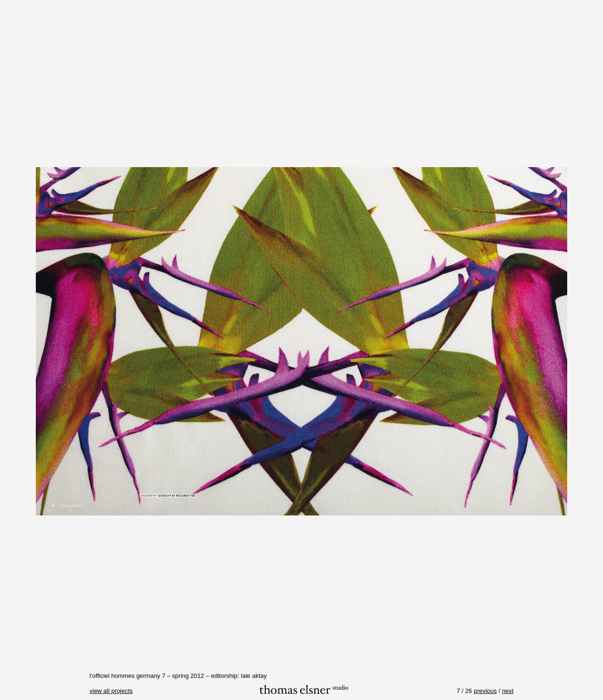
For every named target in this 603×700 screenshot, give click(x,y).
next (508, 691)
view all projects (111, 691)
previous (485, 691)
